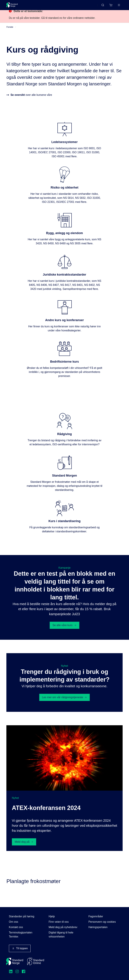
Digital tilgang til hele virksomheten (61, 935)
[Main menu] (119, 5)
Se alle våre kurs (64, 629)
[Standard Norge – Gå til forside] (12, 5)
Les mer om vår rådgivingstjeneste (65, 701)
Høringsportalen (98, 927)
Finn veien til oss (59, 922)
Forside (10, 31)
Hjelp (52, 916)
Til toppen (20, 948)
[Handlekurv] (111, 5)
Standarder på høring (22, 916)
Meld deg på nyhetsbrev (63, 927)
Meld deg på (24, 845)
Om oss (14, 922)
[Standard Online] (36, 962)
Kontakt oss (16, 927)
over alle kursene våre (31, 99)
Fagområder (96, 916)
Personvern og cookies (102, 922)
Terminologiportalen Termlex (21, 935)
